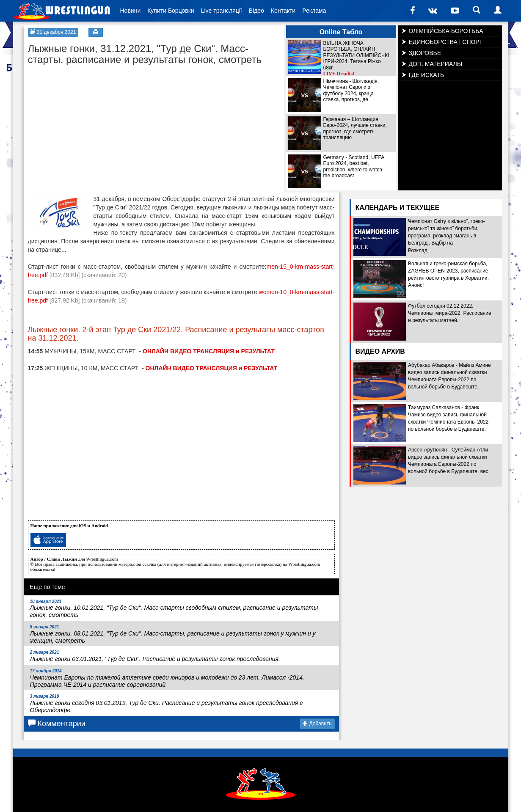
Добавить (317, 724)
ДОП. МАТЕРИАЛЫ (436, 64)
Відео (256, 11)
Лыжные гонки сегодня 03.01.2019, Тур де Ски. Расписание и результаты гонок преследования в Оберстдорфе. (167, 704)
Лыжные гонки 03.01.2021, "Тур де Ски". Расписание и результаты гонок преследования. (155, 656)
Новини (131, 11)
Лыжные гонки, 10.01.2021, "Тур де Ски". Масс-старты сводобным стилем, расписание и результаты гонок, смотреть (174, 609)
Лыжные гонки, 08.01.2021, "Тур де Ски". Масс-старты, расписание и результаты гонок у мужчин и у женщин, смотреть (173, 634)
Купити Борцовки (171, 11)
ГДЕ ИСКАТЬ (427, 75)
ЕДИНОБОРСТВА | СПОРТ (446, 42)
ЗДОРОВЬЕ (425, 53)
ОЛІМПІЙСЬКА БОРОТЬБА (446, 31)
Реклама (314, 11)
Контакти (283, 11)
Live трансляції (222, 11)
